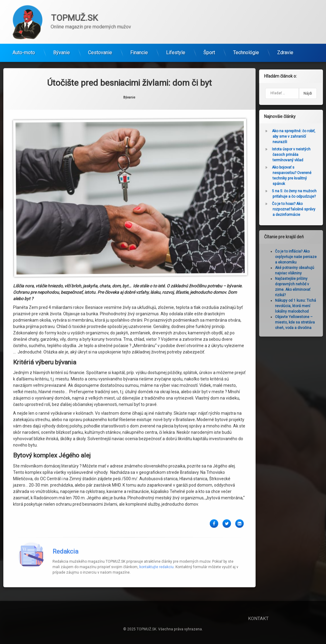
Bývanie (61, 50)
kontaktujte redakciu (156, 545)
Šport (209, 50)
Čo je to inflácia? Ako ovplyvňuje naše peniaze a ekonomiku (298, 257)
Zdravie (285, 50)
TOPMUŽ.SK (146, 629)
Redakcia (65, 529)
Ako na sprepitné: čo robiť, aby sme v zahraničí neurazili (296, 136)
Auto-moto (24, 50)
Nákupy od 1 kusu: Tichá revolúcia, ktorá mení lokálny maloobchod (298, 306)
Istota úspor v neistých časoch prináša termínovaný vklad (294, 155)
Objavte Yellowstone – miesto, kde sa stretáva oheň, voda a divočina (297, 322)
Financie (139, 50)
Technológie (246, 50)
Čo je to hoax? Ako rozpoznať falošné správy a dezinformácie (296, 209)
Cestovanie (100, 50)
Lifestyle (176, 50)
